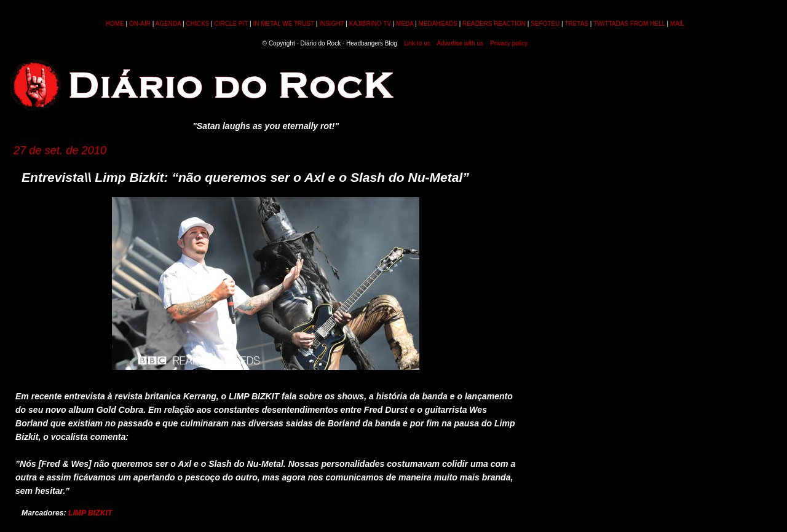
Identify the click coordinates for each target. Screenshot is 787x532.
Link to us (417, 43)
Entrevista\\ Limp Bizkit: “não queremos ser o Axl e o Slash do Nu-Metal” (245, 177)
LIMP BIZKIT (90, 513)
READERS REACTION (494, 24)
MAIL (677, 24)
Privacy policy (509, 43)
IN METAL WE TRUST (283, 24)
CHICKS (197, 24)
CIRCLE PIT (231, 24)
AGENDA (168, 24)
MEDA (405, 24)
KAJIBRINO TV (370, 24)
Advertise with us (460, 43)
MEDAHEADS (438, 24)
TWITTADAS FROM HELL (629, 24)
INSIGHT (331, 24)
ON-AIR (140, 24)
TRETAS (576, 24)
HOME (115, 24)
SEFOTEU (545, 24)
